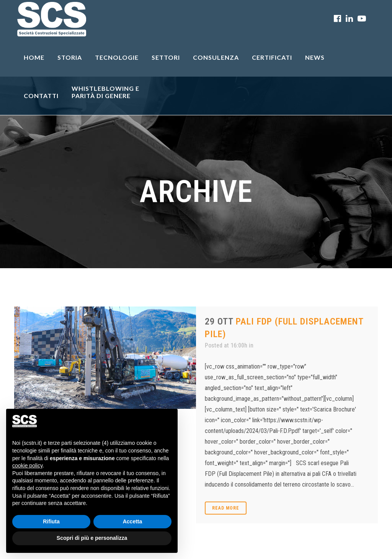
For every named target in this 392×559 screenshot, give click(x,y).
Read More (226, 508)
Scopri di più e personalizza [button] (92, 538)
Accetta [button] (133, 521)
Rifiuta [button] (51, 521)
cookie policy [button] (27, 466)
